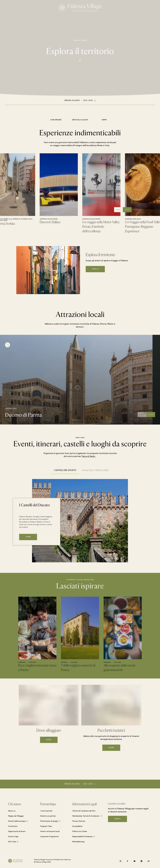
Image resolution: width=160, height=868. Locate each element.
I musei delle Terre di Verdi (95, 470)
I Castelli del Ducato (65, 470)
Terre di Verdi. (89, 456)
